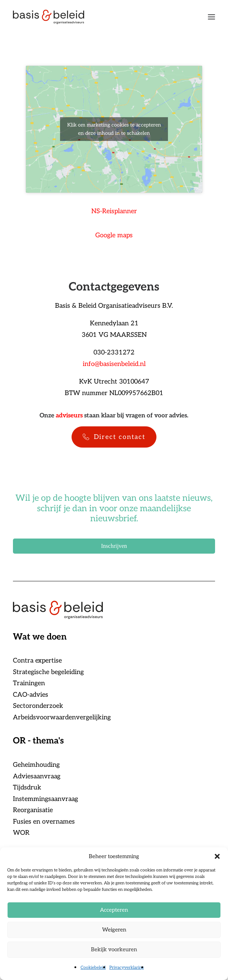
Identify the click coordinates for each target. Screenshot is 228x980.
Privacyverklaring (127, 968)
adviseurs (69, 416)
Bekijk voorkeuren (114, 949)
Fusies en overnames (44, 822)
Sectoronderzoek (38, 706)
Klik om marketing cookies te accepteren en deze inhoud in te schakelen (114, 129)
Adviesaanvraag (37, 776)
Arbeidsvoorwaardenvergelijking (62, 717)
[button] (217, 856)
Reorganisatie (33, 810)
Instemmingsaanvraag (45, 799)
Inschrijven (114, 546)
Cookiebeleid (93, 968)
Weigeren (114, 930)
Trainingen (29, 683)
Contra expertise (37, 661)
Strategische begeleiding (48, 672)
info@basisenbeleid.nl (114, 364)
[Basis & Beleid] (49, 17)
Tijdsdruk (27, 787)
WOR (21, 833)
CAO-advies (31, 695)
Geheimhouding (36, 765)
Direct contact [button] (114, 437)
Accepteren (114, 910)
